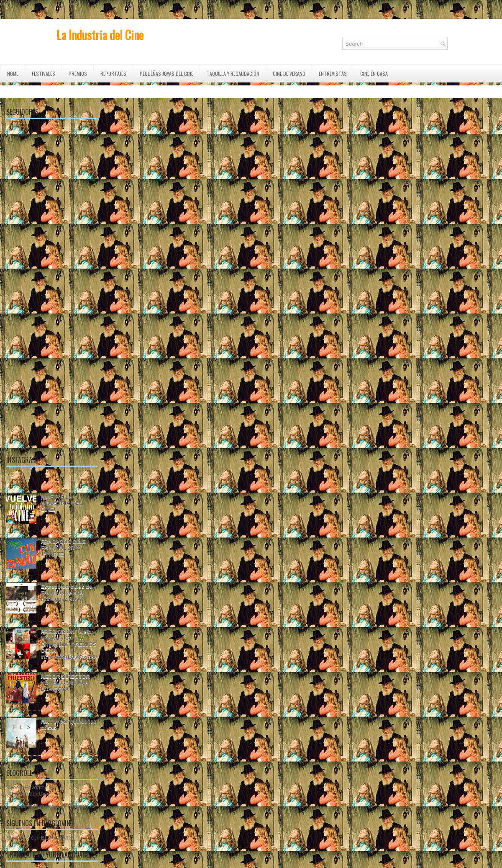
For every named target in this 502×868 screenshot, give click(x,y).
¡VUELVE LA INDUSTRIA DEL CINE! (61, 503)
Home (13, 73)
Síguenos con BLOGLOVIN (39, 838)
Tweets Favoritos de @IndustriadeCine (31, 791)
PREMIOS (78, 73)
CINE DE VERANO (289, 73)
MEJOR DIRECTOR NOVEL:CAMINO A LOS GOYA (65, 683)
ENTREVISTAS (333, 73)
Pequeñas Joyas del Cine (166, 73)
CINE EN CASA (374, 73)
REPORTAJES (113, 73)
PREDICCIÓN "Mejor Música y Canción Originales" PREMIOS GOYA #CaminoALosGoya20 (69, 644)
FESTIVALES (44, 73)
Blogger (77, 806)
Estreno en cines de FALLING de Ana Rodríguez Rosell (66, 593)
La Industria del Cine (100, 35)
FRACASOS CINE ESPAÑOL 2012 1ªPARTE (63, 548)
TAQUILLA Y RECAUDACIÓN (233, 73)
